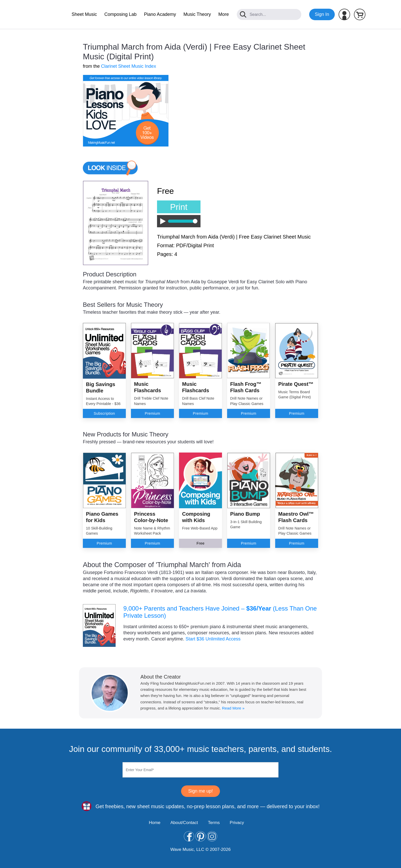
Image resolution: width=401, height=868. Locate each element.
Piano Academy (160, 14)
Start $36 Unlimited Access (213, 639)
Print (179, 207)
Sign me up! (201, 791)
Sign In (322, 14)
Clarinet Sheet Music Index (129, 66)
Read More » (233, 708)
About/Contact (184, 823)
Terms (214, 823)
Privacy (237, 823)
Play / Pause (161, 221)
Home (155, 823)
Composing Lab (120, 14)
